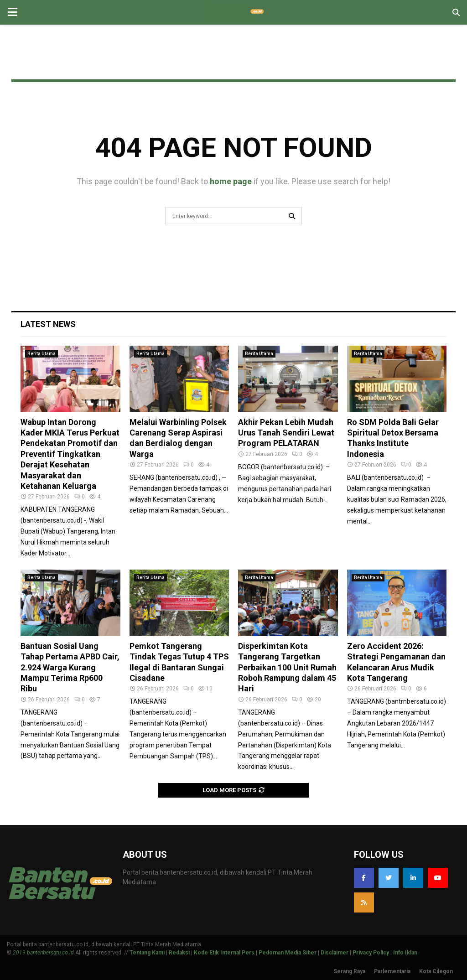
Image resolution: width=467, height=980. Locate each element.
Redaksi (179, 953)
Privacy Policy (371, 953)
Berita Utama (42, 354)
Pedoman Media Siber (288, 953)
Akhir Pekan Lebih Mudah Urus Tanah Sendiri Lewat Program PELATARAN (286, 433)
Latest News (48, 324)
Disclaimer (335, 953)
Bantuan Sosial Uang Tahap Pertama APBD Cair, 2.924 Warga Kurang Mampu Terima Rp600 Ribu (70, 667)
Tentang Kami (147, 953)
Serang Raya (349, 971)
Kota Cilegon (436, 971)
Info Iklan (405, 953)
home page (231, 181)
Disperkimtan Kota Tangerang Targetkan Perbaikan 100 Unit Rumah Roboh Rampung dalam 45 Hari (287, 667)
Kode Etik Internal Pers (224, 953)
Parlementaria (392, 971)
